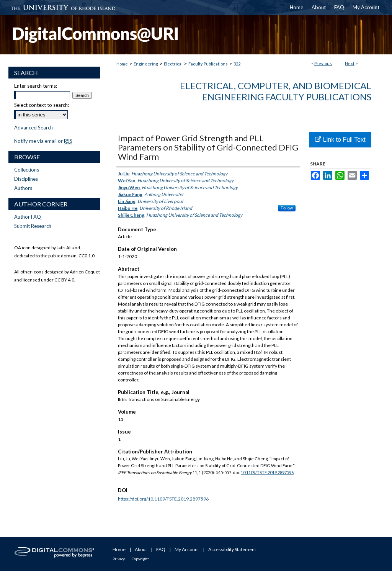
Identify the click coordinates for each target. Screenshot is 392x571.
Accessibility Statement (232, 549)
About (141, 549)
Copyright (140, 559)
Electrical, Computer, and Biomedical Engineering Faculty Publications (276, 91)
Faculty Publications (208, 64)
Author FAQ (28, 217)
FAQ (161, 549)
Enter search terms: (36, 86)
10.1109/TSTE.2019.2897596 (267, 472)
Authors (23, 188)
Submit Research (33, 226)
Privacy (119, 559)
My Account (187, 549)
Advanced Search (33, 128)
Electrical (173, 64)
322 (237, 64)
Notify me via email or (43, 141)
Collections (27, 170)
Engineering (146, 64)
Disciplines (26, 179)
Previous (323, 63)
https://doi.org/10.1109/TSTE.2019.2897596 (163, 499)
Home (122, 64)
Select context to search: (42, 105)
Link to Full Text (340, 140)
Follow (287, 208)
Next (350, 63)
